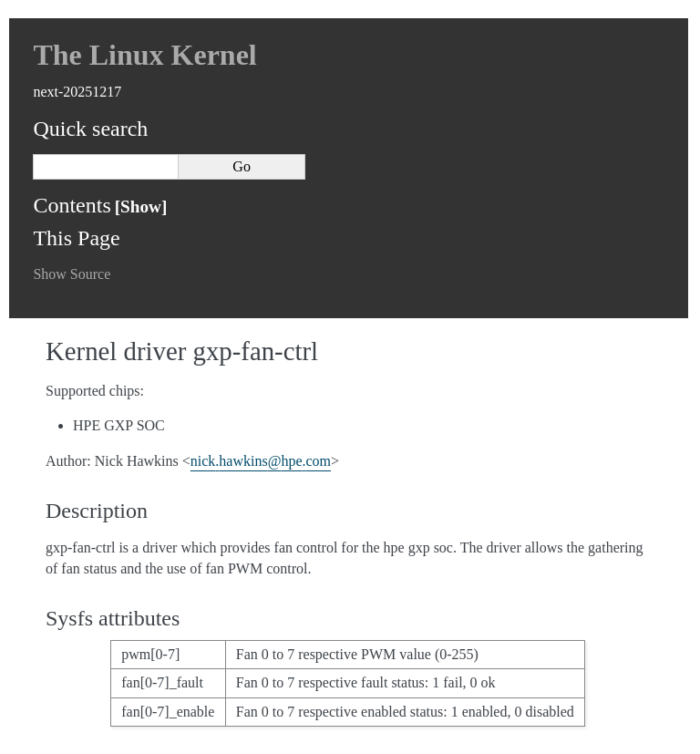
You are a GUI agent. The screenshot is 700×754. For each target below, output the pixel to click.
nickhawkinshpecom (261, 461)
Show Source (72, 274)
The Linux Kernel (144, 55)
